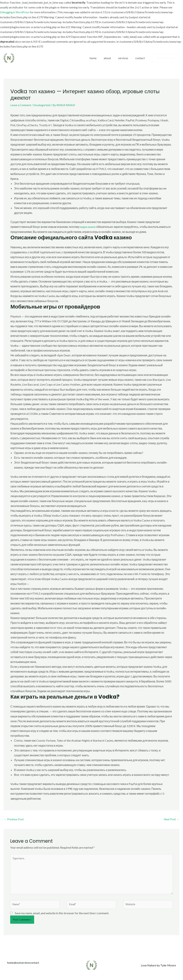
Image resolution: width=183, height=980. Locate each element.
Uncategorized (44, 105)
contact (141, 58)
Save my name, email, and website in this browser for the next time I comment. (62, 918)
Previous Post (14, 819)
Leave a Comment (21, 105)
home (98, 58)
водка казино (89, 227)
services (125, 58)
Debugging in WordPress (15, 12)
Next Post (171, 819)
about (111, 58)
